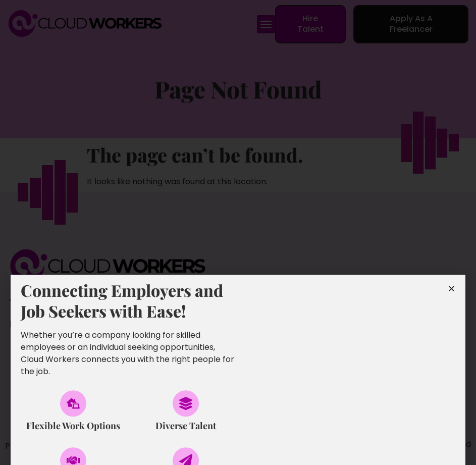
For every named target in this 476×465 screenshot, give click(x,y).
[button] (266, 24)
